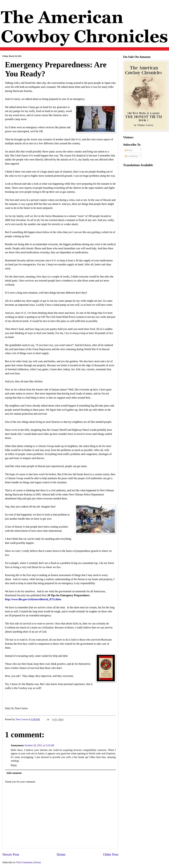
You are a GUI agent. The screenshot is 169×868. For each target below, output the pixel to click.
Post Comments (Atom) (29, 862)
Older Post (111, 854)
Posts (129, 150)
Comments (132, 156)
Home (61, 854)
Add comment (14, 773)
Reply (14, 765)
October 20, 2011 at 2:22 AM (39, 745)
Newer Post (11, 854)
